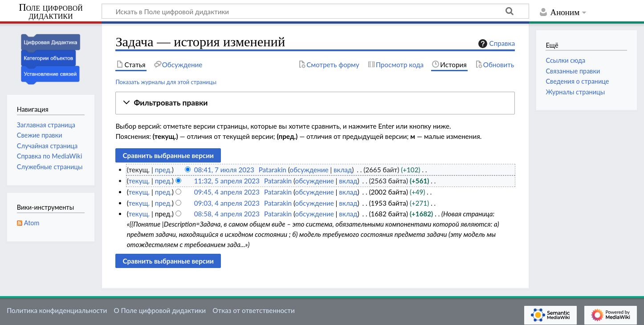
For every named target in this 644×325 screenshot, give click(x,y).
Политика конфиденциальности (57, 310)
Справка (496, 44)
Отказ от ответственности (253, 310)
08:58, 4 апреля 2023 (227, 214)
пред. (163, 170)
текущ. (139, 181)
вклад (343, 170)
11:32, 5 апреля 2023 (227, 181)
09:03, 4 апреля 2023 (227, 203)
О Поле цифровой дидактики (160, 310)
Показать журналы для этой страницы (166, 82)
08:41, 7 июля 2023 (224, 170)
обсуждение (309, 170)
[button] (315, 103)
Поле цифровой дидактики (51, 12)
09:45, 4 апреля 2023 (227, 192)
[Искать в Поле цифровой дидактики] (315, 11)
